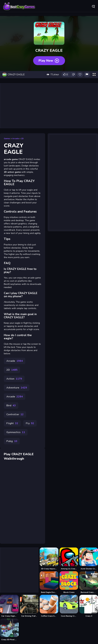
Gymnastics (16, 432)
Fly (30, 423)
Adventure (17, 388)
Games (7, 139)
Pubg (12, 441)
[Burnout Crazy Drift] (89, 582)
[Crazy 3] (89, 606)
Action (14, 379)
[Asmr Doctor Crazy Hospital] (89, 559)
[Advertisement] (49, 106)
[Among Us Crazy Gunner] (69, 559)
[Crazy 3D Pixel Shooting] (9, 630)
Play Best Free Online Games (19, 6)
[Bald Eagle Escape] (49, 582)
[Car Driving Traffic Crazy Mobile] (29, 606)
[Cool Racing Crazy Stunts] (69, 606)
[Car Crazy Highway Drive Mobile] (9, 606)
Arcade (16, 139)
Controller (15, 414)
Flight (12, 423)
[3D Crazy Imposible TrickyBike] (49, 559)
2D (22, 139)
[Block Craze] (69, 582)
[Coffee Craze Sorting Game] (49, 606)
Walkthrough (14, 459)
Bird (11, 406)
